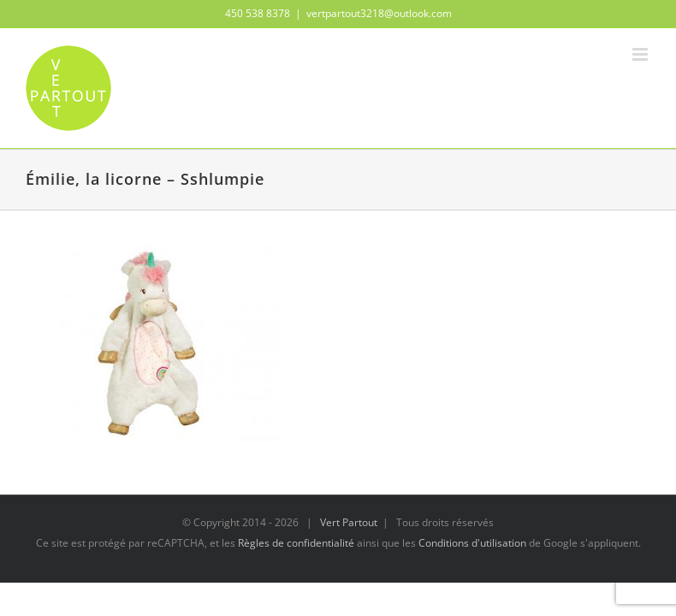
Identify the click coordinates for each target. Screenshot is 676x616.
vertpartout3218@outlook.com (379, 13)
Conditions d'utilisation (472, 543)
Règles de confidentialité (296, 543)
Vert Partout (349, 522)
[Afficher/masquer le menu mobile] (641, 54)
